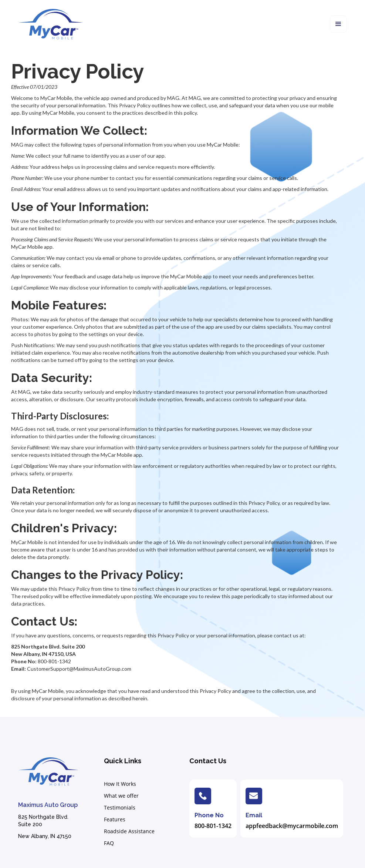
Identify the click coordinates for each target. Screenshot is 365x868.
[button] (338, 24)
